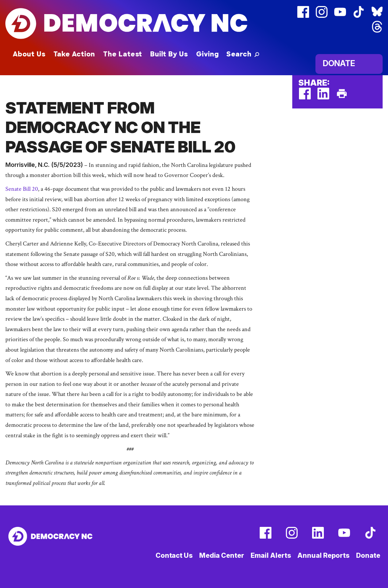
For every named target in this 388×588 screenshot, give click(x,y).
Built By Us (169, 54)
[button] (243, 54)
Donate (339, 63)
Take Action (74, 54)
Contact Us (174, 555)
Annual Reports (324, 555)
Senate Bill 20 (22, 189)
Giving (208, 54)
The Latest (123, 54)
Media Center (222, 555)
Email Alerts (271, 555)
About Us (29, 54)
